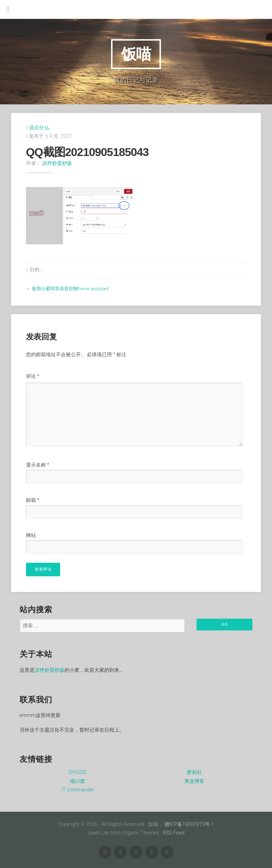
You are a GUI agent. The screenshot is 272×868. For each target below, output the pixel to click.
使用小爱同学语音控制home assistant (70, 289)
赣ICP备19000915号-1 (189, 824)
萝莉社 (194, 772)
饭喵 (136, 54)
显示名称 (38, 465)
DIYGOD (78, 772)
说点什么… (41, 128)
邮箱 (33, 500)
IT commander (78, 790)
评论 (33, 376)
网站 (31, 536)
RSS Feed (174, 833)
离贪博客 (194, 781)
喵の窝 (78, 781)
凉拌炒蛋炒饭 (57, 163)
